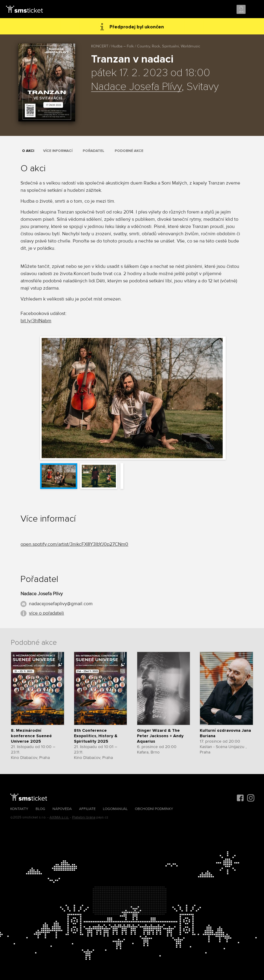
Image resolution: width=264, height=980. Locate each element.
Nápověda (62, 809)
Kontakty (19, 809)
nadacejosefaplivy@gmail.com (61, 604)
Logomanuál (115, 809)
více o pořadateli (46, 613)
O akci (28, 151)
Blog (40, 809)
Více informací (58, 151)
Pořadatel (94, 151)
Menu (254, 10)
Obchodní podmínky (154, 809)
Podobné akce (129, 151)
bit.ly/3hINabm (36, 321)
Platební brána (84, 817)
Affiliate (87, 809)
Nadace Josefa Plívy (136, 87)
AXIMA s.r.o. (59, 817)
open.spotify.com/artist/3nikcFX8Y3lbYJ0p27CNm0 (74, 544)
